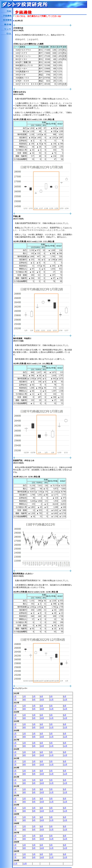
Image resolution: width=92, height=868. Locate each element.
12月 (65, 700)
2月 (24, 696)
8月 (24, 700)
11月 (52, 700)
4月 (42, 696)
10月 (42, 700)
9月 (34, 700)
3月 (34, 696)
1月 (15, 696)
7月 (15, 700)
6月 (65, 696)
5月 (51, 696)
